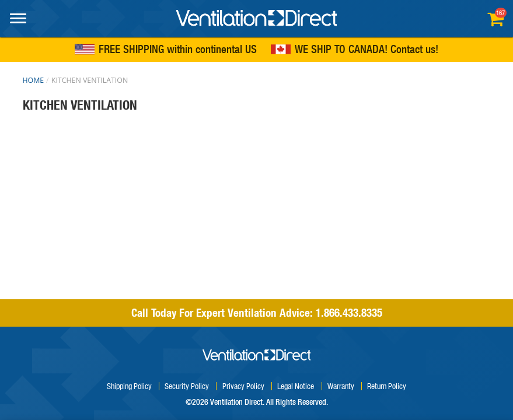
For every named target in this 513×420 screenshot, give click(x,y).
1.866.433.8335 (349, 313)
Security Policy (187, 386)
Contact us (413, 50)
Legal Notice (296, 386)
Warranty (341, 386)
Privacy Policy (243, 386)
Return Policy (387, 386)
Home (34, 80)
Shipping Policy (129, 386)
